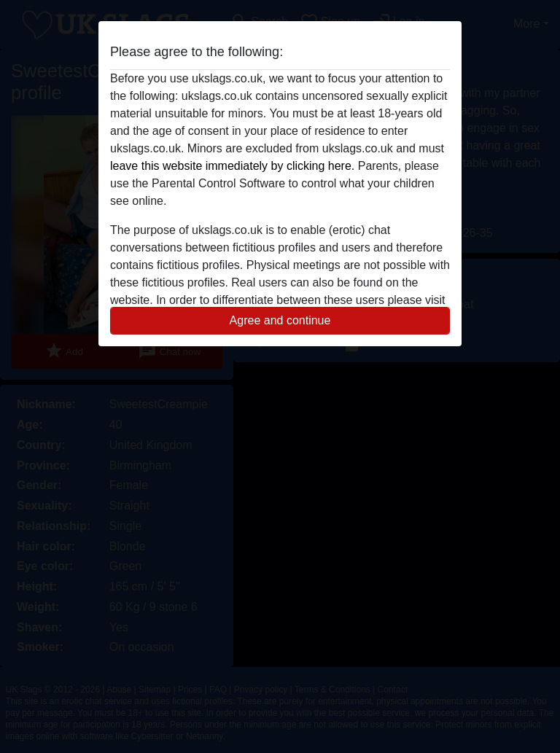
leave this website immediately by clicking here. (232, 166)
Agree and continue (280, 320)
